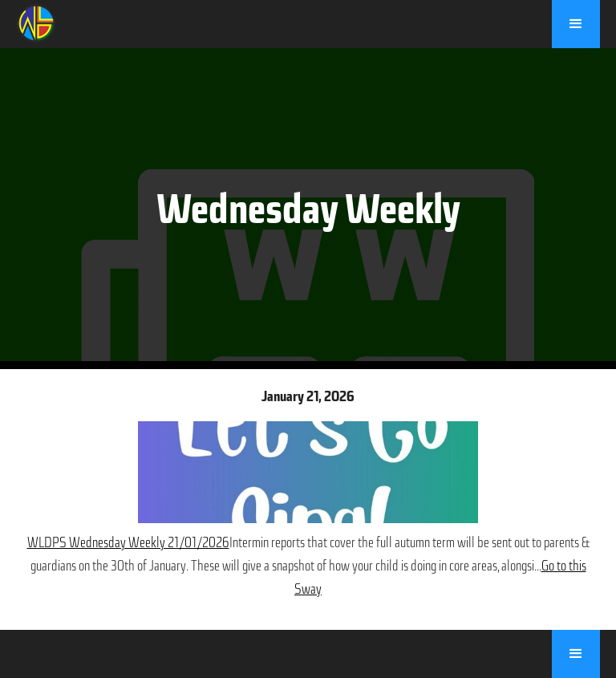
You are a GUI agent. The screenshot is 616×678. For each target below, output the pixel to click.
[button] (576, 24)
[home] (36, 22)
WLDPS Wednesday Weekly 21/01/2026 (128, 542)
